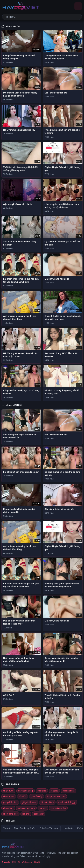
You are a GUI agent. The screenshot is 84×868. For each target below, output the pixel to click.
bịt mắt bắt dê (47, 802)
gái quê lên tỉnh (10, 802)
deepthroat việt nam (56, 797)
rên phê (26, 814)
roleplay (54, 791)
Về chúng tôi (27, 862)
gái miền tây (36, 797)
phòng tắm (8, 808)
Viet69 (7, 828)
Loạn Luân (68, 828)
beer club (42, 791)
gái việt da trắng (26, 791)
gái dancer (39, 814)
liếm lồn (23, 797)
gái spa (43, 808)
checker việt (9, 797)
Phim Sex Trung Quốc (25, 828)
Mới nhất (16, 862)
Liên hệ (37, 862)
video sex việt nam (26, 808)
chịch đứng (8, 791)
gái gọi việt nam (29, 802)
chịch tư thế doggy (67, 802)
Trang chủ (6, 862)
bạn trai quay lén (58, 808)
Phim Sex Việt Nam (49, 828)
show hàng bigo (10, 814)
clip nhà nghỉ (68, 791)
